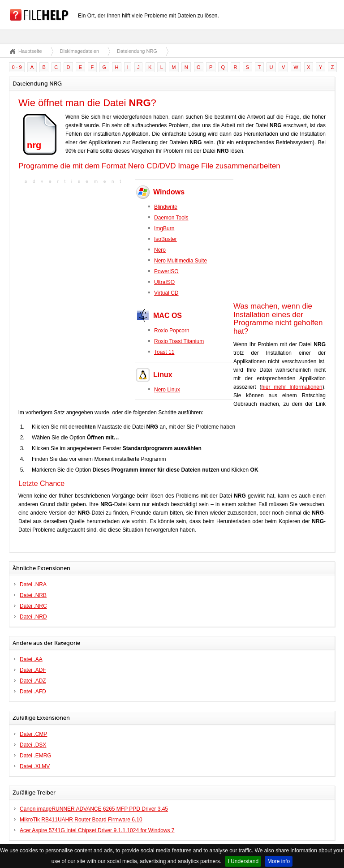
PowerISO (166, 271)
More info (279, 861)
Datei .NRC (33, 606)
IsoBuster (166, 239)
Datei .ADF (33, 670)
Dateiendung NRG (137, 51)
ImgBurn (164, 228)
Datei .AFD (33, 692)
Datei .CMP (33, 734)
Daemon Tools (171, 218)
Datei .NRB (33, 595)
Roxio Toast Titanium (179, 341)
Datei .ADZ (33, 681)
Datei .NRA (33, 584)
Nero (160, 250)
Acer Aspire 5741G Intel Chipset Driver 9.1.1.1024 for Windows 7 (97, 830)
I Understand (243, 861)
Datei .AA (31, 659)
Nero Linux (167, 390)
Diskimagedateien (80, 51)
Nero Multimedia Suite (181, 261)
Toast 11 (164, 352)
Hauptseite (30, 51)
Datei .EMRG (36, 756)
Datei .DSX (33, 745)
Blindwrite (166, 207)
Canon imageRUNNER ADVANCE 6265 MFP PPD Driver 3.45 (94, 809)
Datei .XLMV (35, 766)
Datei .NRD (33, 617)
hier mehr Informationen (292, 387)
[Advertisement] (74, 242)
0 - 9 (17, 67)
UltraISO (164, 282)
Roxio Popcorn (172, 331)
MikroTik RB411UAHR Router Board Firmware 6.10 (81, 820)
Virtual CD (166, 293)
